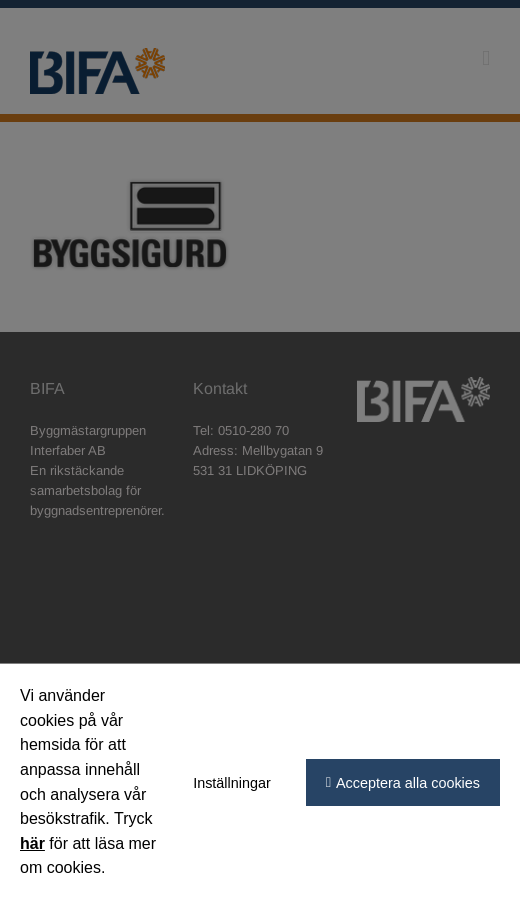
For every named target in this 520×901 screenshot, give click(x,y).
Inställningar (232, 783)
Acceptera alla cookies (408, 783)
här (32, 843)
